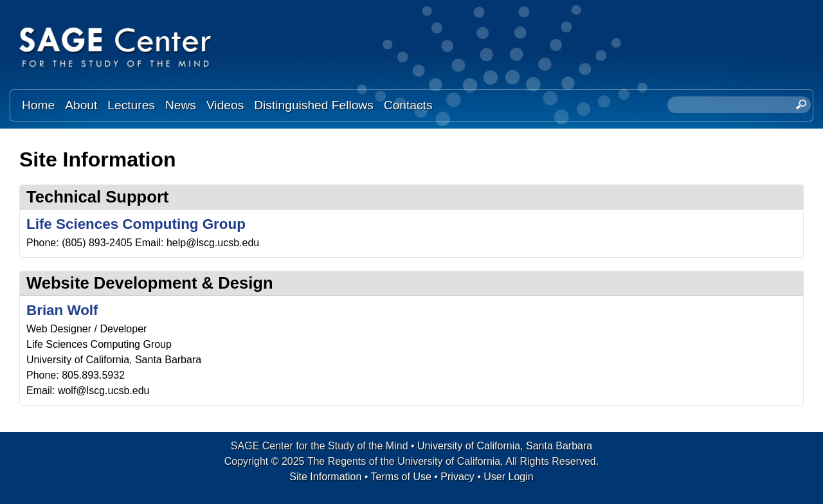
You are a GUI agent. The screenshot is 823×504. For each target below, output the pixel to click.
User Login (508, 477)
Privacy (457, 477)
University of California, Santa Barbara (505, 446)
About (81, 105)
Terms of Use (401, 477)
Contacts (408, 105)
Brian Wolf (62, 310)
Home (38, 105)
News (181, 105)
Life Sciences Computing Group (136, 224)
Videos (225, 105)
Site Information (325, 477)
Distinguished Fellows (314, 105)
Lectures (131, 105)
